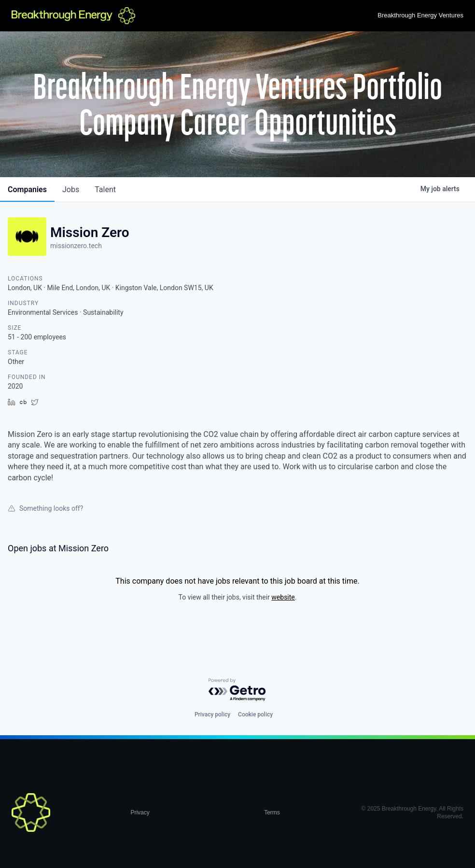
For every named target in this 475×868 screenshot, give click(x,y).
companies (27, 189)
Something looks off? (45, 508)
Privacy (140, 812)
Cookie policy (255, 714)
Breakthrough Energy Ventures (420, 15)
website (283, 597)
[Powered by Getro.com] (237, 690)
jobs (71, 189)
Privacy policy (212, 714)
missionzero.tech (76, 246)
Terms (272, 812)
